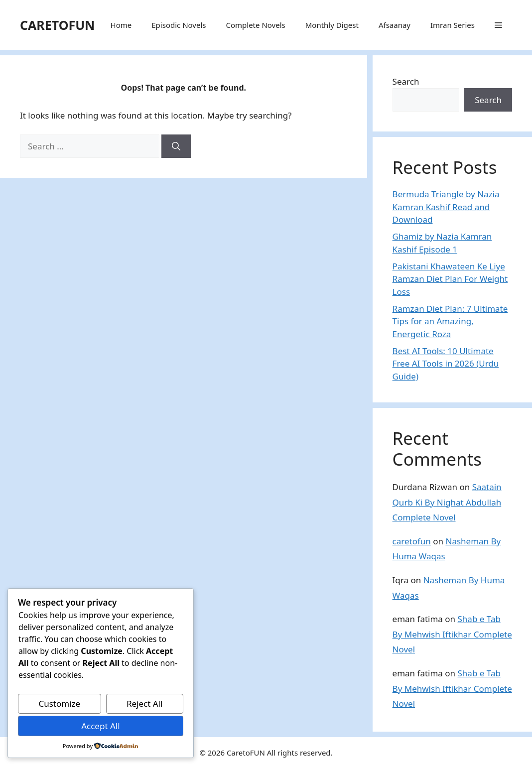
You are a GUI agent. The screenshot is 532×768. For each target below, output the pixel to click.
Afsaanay (395, 25)
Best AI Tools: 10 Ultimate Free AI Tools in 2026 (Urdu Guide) (446, 364)
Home (121, 25)
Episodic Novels (179, 25)
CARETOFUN (57, 25)
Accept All (100, 726)
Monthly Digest (332, 25)
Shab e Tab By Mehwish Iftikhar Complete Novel (452, 634)
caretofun (412, 541)
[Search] (176, 146)
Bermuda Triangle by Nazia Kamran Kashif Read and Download (446, 207)
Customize (59, 704)
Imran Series (453, 25)
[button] (498, 25)
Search (406, 81)
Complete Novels (255, 25)
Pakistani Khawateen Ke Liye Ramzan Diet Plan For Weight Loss (450, 279)
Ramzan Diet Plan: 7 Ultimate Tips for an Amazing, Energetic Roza (450, 321)
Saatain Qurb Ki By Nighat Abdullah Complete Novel (447, 502)
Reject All (145, 704)
